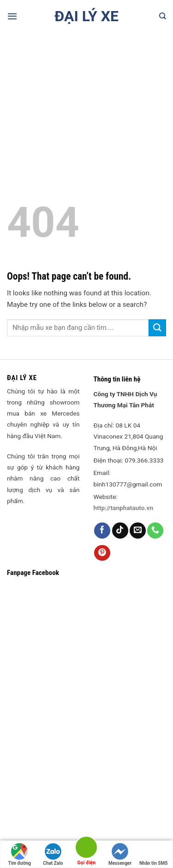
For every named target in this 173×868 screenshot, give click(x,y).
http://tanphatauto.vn (124, 508)
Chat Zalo (53, 854)
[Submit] (157, 328)
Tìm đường (20, 854)
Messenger (120, 854)
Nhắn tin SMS (153, 854)
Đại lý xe (86, 16)
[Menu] (12, 16)
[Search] (163, 16)
